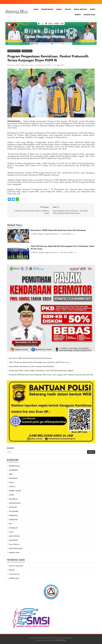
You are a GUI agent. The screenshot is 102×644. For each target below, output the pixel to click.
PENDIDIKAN (13, 478)
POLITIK (68, 9)
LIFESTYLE (12, 487)
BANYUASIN (13, 507)
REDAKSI (12, 570)
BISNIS (93, 9)
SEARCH (11, 448)
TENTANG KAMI (89, 15)
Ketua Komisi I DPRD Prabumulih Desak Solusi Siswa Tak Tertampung (58, 230)
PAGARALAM (13, 528)
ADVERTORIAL (14, 470)
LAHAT (11, 532)
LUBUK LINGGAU (14, 536)
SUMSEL (12, 495)
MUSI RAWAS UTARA (16, 549)
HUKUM (59, 9)
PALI (10, 524)
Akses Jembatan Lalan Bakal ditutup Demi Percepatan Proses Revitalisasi (31, 366)
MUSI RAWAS (13, 540)
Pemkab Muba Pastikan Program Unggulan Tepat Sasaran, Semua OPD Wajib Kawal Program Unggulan (41, 371)
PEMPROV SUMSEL (15, 491)
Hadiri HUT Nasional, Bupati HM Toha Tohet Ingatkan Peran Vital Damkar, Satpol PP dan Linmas (39, 362)
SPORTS (78, 15)
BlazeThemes (62, 640)
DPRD (11, 474)
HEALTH (12, 482)
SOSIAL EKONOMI (80, 9)
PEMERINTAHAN (47, 9)
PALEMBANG (13, 499)
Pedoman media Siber (16, 566)
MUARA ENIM (13, 520)
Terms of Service (14, 544)
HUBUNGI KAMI (14, 553)
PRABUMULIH (27, 51)
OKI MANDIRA (14, 511)
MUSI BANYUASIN (15, 503)
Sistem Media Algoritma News (22, 65)
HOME (36, 9)
